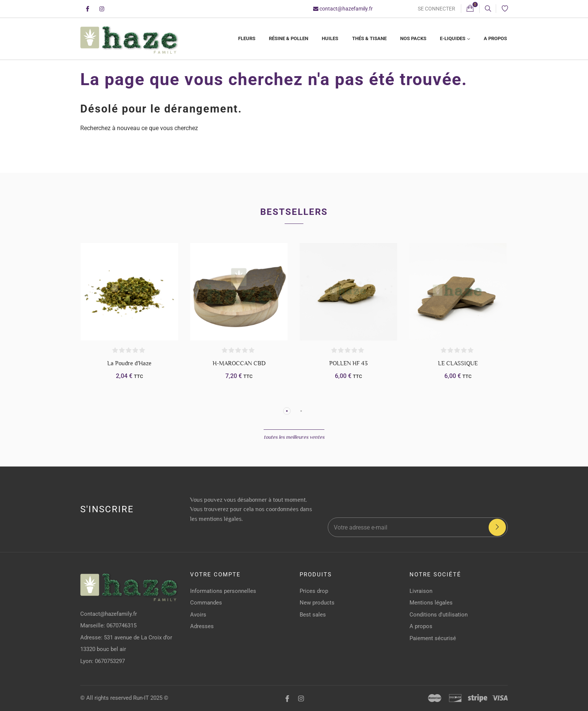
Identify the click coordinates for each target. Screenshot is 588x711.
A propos (495, 38)
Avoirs (198, 615)
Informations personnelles (223, 591)
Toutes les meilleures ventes (294, 437)
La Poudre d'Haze (129, 363)
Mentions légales (431, 603)
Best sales (313, 615)
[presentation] (433, 496)
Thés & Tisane (369, 38)
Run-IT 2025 (148, 698)
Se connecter (436, 9)
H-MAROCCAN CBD (239, 363)
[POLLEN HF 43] (348, 292)
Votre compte (215, 574)
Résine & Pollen (289, 38)
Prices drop (314, 591)
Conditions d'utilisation (439, 615)
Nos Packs (413, 38)
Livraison (421, 591)
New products (317, 603)
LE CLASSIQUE (458, 363)
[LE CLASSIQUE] (458, 292)
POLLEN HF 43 (348, 363)
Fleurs (247, 38)
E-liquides (453, 38)
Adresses (202, 626)
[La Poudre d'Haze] (129, 292)
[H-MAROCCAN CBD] (239, 292)
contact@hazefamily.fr (343, 9)
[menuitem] (246, 39)
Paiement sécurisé (433, 638)
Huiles (330, 38)
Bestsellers (294, 212)
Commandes (206, 603)
